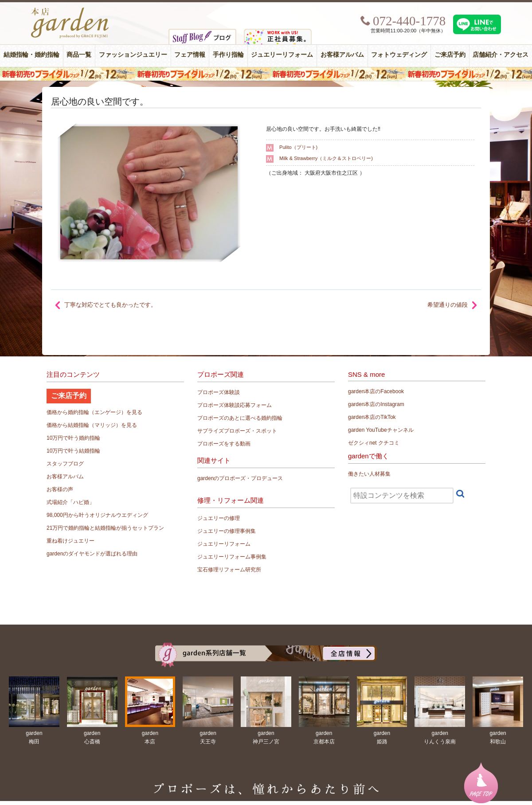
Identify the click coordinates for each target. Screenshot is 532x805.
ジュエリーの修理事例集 (227, 531)
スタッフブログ (65, 464)
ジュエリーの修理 (219, 518)
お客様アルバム (342, 55)
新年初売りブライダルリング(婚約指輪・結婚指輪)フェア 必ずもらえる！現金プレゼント (266, 74)
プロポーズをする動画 (224, 444)
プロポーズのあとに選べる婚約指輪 (240, 418)
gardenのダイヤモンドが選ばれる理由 (92, 554)
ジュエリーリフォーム (282, 55)
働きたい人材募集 (369, 474)
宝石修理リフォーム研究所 (229, 570)
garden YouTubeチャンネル (381, 430)
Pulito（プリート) (298, 147)
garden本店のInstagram (376, 404)
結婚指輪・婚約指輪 (31, 55)
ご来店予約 (450, 55)
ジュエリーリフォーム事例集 (232, 557)
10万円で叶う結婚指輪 (73, 451)
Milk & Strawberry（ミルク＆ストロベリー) (326, 158)
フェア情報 (190, 55)
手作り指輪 (228, 55)
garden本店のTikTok (372, 417)
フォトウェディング (399, 55)
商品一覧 (79, 55)
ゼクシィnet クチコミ (374, 443)
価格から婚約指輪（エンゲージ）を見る (94, 412)
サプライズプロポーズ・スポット (237, 431)
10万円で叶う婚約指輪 (73, 438)
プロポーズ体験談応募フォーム (235, 405)
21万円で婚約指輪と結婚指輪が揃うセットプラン (105, 528)
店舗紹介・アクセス (501, 55)
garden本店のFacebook (376, 391)
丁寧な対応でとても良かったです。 (110, 305)
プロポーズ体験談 (219, 392)
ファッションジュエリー (133, 55)
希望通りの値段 (448, 305)
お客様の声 (60, 489)
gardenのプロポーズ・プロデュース (240, 478)
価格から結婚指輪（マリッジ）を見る (92, 425)
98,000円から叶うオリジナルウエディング (97, 515)
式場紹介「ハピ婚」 (70, 502)
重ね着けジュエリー (70, 541)
